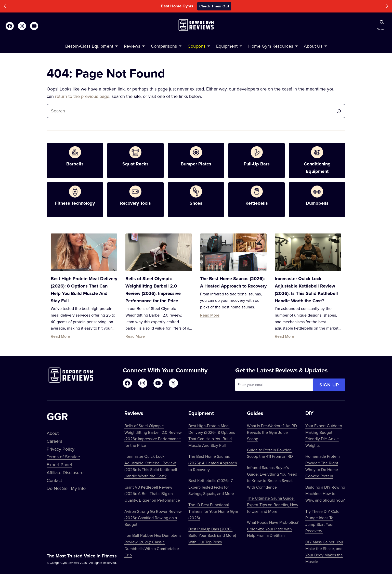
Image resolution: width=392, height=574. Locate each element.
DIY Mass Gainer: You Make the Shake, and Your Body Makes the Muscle (324, 552)
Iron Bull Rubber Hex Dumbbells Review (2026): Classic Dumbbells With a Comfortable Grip (153, 545)
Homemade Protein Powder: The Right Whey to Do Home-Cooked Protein (323, 466)
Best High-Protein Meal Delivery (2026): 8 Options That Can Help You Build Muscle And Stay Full (212, 435)
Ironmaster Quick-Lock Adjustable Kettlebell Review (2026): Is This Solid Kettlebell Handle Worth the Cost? (151, 466)
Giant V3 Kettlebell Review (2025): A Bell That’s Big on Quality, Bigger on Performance (152, 494)
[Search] (339, 111)
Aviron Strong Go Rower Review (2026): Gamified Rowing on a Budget (153, 518)
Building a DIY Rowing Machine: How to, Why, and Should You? (325, 494)
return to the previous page (82, 96)
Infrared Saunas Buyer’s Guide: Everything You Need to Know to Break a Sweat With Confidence (272, 477)
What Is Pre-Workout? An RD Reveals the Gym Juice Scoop (272, 432)
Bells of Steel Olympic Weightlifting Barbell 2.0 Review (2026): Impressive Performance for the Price (153, 435)
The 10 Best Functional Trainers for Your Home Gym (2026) (213, 511)
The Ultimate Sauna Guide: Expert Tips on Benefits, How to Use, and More (273, 505)
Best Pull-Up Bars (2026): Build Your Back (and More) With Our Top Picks (212, 535)
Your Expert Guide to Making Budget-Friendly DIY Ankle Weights (324, 435)
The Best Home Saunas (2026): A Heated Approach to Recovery (213, 463)
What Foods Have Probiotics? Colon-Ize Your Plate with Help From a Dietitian (273, 529)
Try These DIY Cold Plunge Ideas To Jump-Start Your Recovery (322, 521)
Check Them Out (214, 6)
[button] (5, 6)
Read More (60, 336)
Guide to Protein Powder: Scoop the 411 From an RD (270, 453)
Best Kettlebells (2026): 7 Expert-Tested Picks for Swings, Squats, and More (211, 487)
